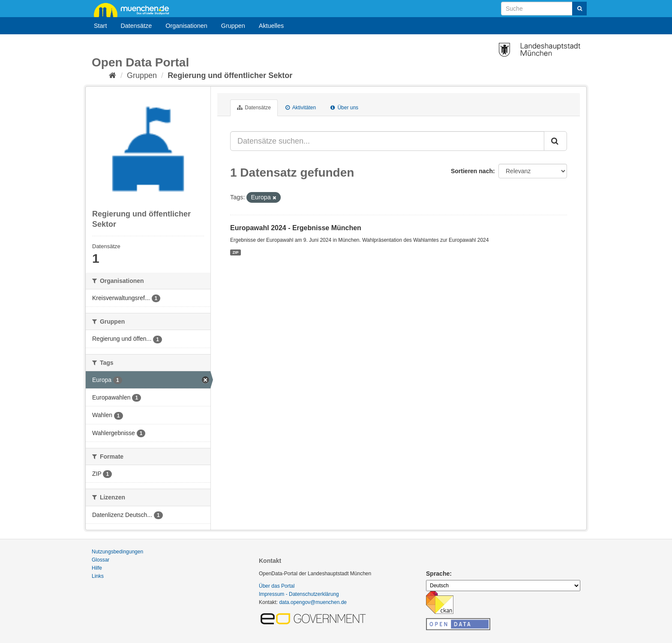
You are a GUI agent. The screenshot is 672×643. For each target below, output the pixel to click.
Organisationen (186, 26)
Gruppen (233, 26)
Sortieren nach (472, 171)
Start (100, 26)
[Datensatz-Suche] (544, 9)
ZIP (235, 252)
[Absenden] (579, 9)
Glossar (100, 560)
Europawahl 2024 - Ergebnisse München (296, 228)
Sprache (438, 574)
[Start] (112, 75)
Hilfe (97, 568)
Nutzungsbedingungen (117, 552)
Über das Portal (277, 586)
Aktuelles (271, 26)
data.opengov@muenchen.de (313, 602)
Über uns (344, 108)
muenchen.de (135, 9)
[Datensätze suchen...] (387, 141)
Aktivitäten (301, 108)
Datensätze (136, 26)
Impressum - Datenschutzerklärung (299, 594)
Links (98, 576)
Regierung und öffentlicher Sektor (230, 75)
